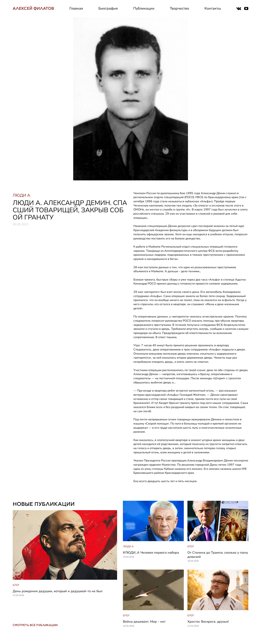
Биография (108, 8)
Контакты (213, 8)
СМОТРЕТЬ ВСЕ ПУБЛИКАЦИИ (35, 625)
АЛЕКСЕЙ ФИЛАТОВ (33, 8)
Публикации (144, 8)
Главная (76, 8)
